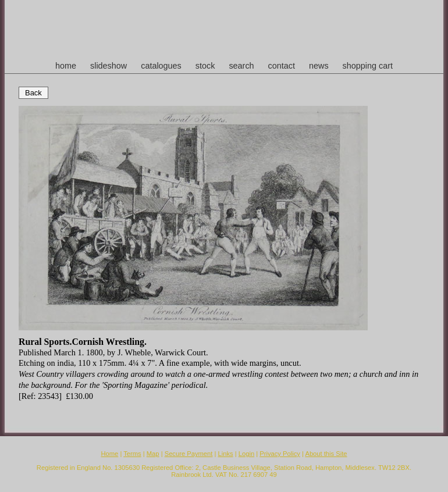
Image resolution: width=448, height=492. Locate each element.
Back (33, 93)
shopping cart (368, 66)
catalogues (161, 66)
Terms (132, 454)
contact (282, 66)
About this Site (326, 454)
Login (246, 454)
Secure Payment (189, 454)
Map (153, 454)
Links (226, 454)
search (241, 66)
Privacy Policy (280, 454)
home (66, 66)
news (319, 66)
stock (205, 66)
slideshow (109, 66)
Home (109, 454)
